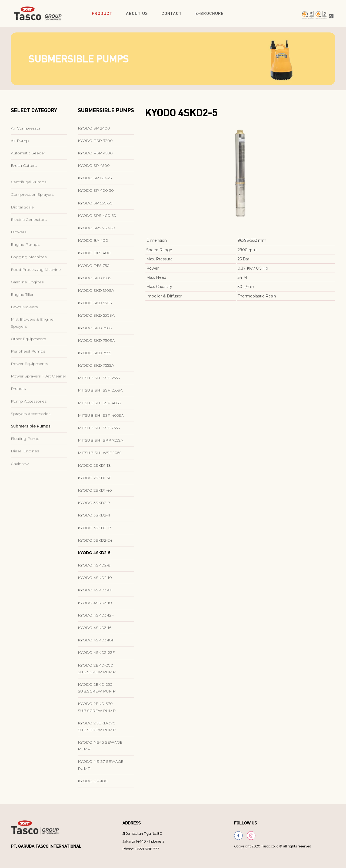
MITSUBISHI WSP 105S (100, 456)
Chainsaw (20, 485)
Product (102, 13)
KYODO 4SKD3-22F (96, 656)
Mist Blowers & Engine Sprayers (32, 344)
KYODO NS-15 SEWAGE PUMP (100, 749)
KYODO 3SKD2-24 (95, 543)
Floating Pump (25, 460)
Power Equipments (29, 385)
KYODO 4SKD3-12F (96, 618)
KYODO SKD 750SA (96, 343)
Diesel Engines (25, 473)
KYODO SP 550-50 (95, 206)
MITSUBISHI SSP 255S (99, 381)
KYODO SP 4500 (94, 169)
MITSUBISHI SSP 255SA (100, 393)
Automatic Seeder (28, 156)
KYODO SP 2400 (94, 131)
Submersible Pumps (31, 448)
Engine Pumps (25, 266)
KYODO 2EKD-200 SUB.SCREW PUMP (97, 672)
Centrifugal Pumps (29, 204)
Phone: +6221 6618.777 (141, 849)
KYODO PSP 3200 (95, 144)
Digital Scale (22, 228)
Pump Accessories (29, 423)
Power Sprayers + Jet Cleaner (39, 398)
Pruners (18, 410)
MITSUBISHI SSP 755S (99, 431)
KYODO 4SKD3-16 (95, 631)
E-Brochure (210, 13)
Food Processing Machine (36, 291)
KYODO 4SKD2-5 (94, 556)
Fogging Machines (29, 279)
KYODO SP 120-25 (95, 181)
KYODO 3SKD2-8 (94, 506)
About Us (137, 13)
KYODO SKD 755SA (96, 369)
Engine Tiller (22, 316)
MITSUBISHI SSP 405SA (101, 419)
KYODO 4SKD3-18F (96, 643)
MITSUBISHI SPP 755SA (101, 443)
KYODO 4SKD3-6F (95, 593)
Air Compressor (26, 131)
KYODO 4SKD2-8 (94, 568)
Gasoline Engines (27, 303)
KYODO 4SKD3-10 (95, 606)
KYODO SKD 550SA (96, 319)
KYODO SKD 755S (95, 356)
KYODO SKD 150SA (96, 294)
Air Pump (20, 144)
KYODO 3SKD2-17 (94, 531)
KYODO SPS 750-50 (97, 231)
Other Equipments (28, 360)
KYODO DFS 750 (94, 269)
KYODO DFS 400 (94, 256)
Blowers (19, 254)
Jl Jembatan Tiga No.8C (142, 834)
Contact (172, 13)
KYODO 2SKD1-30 (95, 481)
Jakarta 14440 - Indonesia (143, 841)
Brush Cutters (24, 169)
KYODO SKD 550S (95, 306)
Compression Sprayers (32, 216)
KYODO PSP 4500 (95, 156)
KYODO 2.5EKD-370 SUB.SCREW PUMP (97, 729)
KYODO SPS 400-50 (97, 219)
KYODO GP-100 (93, 784)
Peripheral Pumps (28, 373)
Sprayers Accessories (31, 435)
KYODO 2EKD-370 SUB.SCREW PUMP (97, 710)
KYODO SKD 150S (95, 281)
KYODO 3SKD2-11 (94, 518)
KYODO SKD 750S (95, 331)
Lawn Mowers (24, 329)
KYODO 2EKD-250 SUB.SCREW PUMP (97, 691)
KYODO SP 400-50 (96, 194)
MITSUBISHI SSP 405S (99, 406)
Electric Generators (29, 241)
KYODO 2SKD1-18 (94, 468)
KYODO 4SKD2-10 (95, 581)
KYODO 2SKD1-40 (95, 493)
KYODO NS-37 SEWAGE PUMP (101, 768)
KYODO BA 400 (93, 244)
